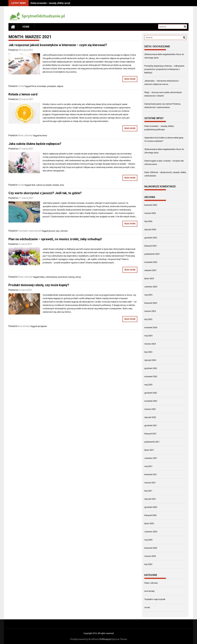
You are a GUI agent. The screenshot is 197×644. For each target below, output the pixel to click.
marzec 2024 (150, 344)
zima (62, 185)
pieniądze (51, 86)
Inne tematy (24, 326)
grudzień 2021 (151, 425)
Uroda (21, 86)
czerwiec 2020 (151, 532)
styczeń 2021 (150, 499)
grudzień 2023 (151, 368)
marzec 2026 (150, 213)
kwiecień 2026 (151, 205)
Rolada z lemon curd (23, 94)
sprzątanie (42, 326)
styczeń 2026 (150, 229)
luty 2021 (148, 491)
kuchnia (43, 136)
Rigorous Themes (119, 639)
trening (71, 277)
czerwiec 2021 (151, 458)
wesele (56, 185)
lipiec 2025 (149, 278)
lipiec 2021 (149, 450)
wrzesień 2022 (151, 401)
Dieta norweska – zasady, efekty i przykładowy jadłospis (59, 3)
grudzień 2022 (151, 393)
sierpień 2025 (150, 270)
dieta (42, 277)
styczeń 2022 (150, 417)
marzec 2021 (150, 483)
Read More (130, 79)
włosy (78, 277)
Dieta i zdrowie (25, 135)
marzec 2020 (150, 556)
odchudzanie (51, 277)
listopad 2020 (150, 515)
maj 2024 (148, 336)
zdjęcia (60, 86)
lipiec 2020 (149, 523)
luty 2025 (148, 319)
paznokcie (63, 277)
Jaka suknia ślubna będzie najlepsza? (35, 144)
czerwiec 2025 (151, 287)
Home (26, 27)
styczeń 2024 (150, 360)
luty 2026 (148, 221)
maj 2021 (148, 466)
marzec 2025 (150, 311)
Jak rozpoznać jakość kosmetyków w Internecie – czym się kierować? (58, 45)
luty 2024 (148, 352)
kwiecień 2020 (151, 548)
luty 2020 (148, 564)
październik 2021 (152, 442)
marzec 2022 (150, 409)
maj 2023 (148, 385)
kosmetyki (42, 86)
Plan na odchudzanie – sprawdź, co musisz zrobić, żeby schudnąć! (55, 239)
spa (58, 231)
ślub (33, 185)
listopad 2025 (150, 246)
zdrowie (64, 231)
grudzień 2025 (151, 238)
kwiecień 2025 (151, 303)
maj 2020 (148, 540)
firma (34, 86)
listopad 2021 (150, 434)
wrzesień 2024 (151, 327)
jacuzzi (52, 231)
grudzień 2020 (151, 507)
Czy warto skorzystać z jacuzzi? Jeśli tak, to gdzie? (45, 193)
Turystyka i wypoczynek (30, 231)
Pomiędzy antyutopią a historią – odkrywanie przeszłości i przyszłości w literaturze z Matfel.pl (164, 69)
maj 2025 (148, 295)
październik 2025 (152, 254)
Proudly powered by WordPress (84, 639)
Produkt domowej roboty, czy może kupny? (39, 285)
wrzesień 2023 (151, 376)
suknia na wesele (44, 185)
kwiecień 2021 (151, 474)
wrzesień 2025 (151, 262)
